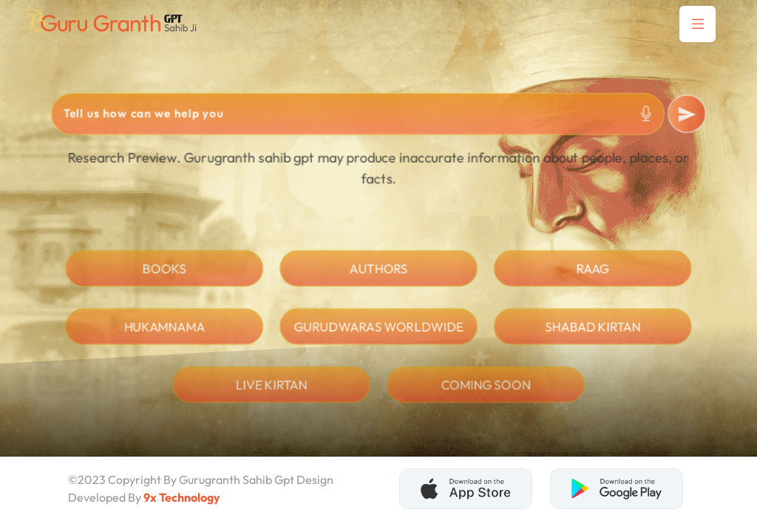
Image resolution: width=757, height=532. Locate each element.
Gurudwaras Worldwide (378, 334)
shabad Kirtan (594, 334)
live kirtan (271, 393)
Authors (379, 276)
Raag (595, 276)
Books (162, 276)
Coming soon (487, 393)
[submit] (690, 116)
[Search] (358, 116)
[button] (697, 24)
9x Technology (182, 497)
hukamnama (162, 334)
